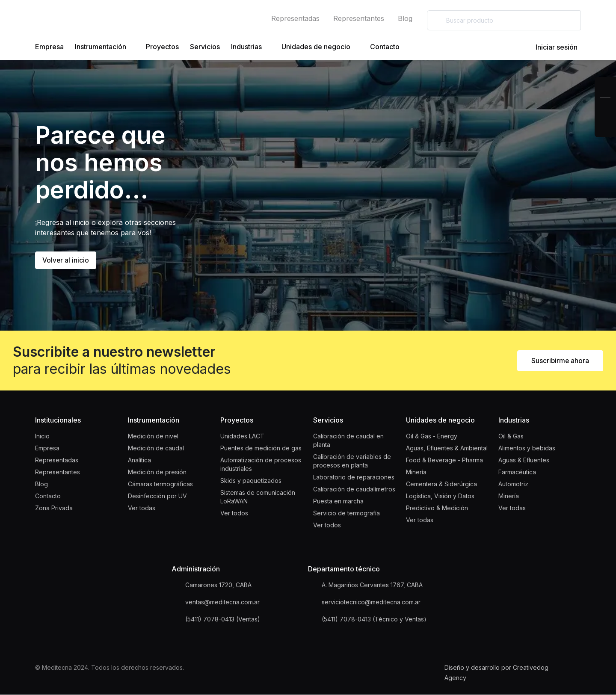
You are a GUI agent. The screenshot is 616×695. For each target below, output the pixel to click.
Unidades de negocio (320, 47)
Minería (416, 472)
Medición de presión (157, 472)
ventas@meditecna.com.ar (222, 602)
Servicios (205, 47)
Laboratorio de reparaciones (354, 478)
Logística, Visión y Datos (440, 496)
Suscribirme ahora (560, 361)
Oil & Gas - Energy (432, 436)
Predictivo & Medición (437, 508)
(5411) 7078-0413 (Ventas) (223, 620)
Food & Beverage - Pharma (444, 460)
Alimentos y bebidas (527, 448)
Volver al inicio (66, 260)
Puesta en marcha (338, 501)
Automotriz (513, 484)
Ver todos (234, 513)
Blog (405, 18)
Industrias (251, 47)
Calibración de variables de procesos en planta (352, 461)
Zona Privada (54, 508)
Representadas (295, 18)
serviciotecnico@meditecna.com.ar (371, 602)
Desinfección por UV (157, 496)
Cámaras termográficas (160, 484)
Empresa (49, 47)
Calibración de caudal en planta (348, 441)
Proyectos (162, 47)
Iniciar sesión (550, 47)
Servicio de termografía (346, 513)
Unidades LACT (242, 436)
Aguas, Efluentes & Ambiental (447, 448)
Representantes (359, 18)
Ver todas (142, 508)
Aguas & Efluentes (524, 460)
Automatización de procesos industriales (261, 465)
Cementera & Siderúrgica (441, 484)
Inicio (42, 436)
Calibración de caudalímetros (354, 489)
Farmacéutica (517, 472)
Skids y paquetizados (251, 481)
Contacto (385, 47)
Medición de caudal (156, 448)
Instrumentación (105, 47)
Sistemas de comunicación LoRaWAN (258, 497)
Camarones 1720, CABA (218, 585)
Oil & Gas (511, 436)
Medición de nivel (153, 436)
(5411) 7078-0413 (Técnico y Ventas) (374, 620)
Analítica (139, 460)
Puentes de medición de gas (261, 448)
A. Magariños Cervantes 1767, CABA (372, 585)
